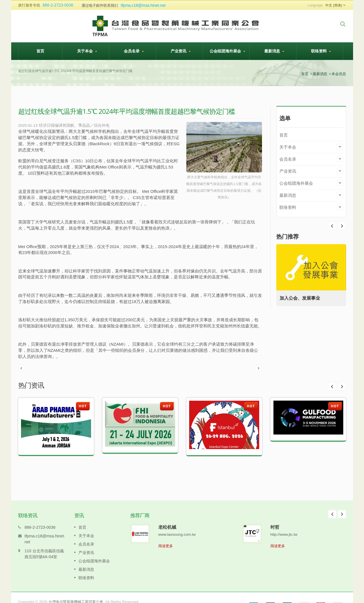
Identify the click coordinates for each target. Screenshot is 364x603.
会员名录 (134, 51)
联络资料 (321, 51)
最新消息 (274, 51)
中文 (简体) (334, 5)
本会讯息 (339, 74)
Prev (342, 226)
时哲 (275, 519)
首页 (40, 51)
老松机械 (167, 519)
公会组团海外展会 (228, 51)
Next (332, 226)
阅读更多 (166, 538)
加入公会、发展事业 (302, 298)
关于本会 (87, 51)
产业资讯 (181, 51)
